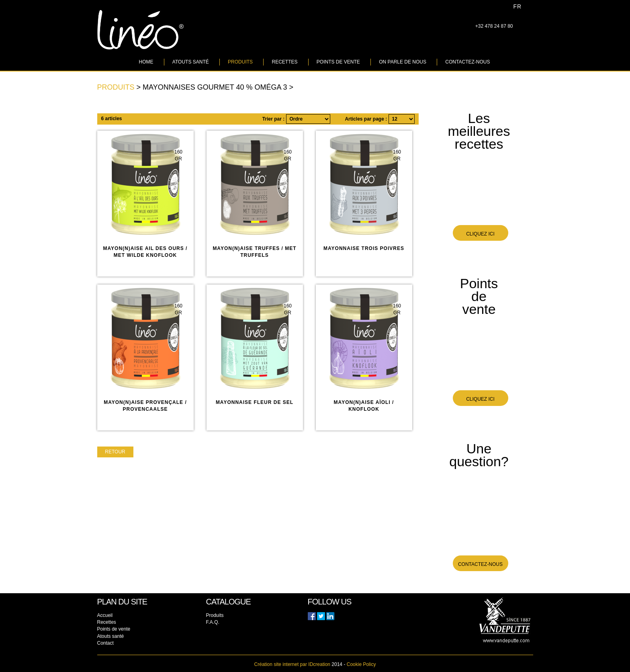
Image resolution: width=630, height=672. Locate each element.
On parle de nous (403, 62)
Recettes (284, 62)
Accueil (105, 615)
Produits (240, 62)
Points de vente (338, 62)
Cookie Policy (361, 664)
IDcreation (292, 664)
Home (146, 62)
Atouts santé (191, 62)
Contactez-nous (467, 62)
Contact (105, 643)
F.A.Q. (213, 622)
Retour (115, 452)
